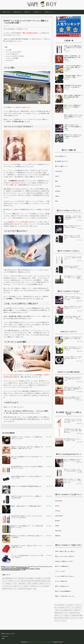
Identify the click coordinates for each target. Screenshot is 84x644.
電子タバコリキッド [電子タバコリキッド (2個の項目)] (13, 589)
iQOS (56, 201)
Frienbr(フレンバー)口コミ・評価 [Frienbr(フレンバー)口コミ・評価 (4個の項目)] (13, 584)
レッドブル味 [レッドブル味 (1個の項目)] (44, 578)
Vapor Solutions (59, 516)
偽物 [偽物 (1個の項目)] (47, 586)
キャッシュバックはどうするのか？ (14, 52)
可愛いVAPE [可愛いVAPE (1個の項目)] (30, 581)
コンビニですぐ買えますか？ (12, 54)
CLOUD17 (58, 191)
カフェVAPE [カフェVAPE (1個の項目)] (9, 581)
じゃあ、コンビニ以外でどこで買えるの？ (15, 56)
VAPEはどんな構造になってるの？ (64, 561)
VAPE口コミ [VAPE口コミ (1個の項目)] (24, 584)
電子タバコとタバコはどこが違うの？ (65, 556)
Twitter (3, 638)
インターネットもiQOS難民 (12, 58)
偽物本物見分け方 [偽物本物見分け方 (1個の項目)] (10, 578)
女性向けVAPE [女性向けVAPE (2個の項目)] (22, 589)
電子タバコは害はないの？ (62, 586)
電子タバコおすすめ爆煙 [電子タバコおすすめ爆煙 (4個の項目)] (27, 578)
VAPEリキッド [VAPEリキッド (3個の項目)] (17, 586)
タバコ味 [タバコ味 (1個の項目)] (35, 578)
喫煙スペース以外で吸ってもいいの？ (65, 596)
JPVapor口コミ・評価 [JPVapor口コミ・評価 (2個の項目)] (31, 589)
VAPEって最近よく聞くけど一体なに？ (65, 551)
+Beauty (57, 196)
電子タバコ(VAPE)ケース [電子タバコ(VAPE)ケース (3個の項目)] (34, 584)
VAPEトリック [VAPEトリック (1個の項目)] (64, 605)
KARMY (57, 526)
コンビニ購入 (9, 50)
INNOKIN (58, 536)
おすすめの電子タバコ (61, 156)
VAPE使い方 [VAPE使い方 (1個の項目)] (5, 589)
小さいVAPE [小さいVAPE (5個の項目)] (18, 578)
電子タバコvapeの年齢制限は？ (63, 591)
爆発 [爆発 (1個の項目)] (39, 578)
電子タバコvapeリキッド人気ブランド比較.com (40, 642)
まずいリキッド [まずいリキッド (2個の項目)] (39, 586)
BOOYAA (58, 521)
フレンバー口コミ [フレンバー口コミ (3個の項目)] (16, 581)
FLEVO (57, 176)
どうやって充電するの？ (61, 581)
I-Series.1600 (58, 171)
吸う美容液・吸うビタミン (62, 161)
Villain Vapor (58, 531)
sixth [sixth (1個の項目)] (79, 613)
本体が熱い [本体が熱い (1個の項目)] (44, 581)
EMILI (57, 181)
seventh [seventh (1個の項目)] (33, 586)
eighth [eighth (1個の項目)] (4, 578)
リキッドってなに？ (60, 571)
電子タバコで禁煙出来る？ (62, 566)
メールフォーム (5, 636)
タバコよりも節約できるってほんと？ (65, 576)
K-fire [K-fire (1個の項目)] (26, 581)
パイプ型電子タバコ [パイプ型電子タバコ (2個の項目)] (26, 586)
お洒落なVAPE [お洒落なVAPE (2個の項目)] (37, 581)
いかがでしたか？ (10, 60)
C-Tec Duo (58, 186)
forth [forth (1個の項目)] (45, 586)
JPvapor (57, 506)
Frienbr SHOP (59, 501)
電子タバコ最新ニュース (61, 166)
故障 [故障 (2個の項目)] (22, 581)
